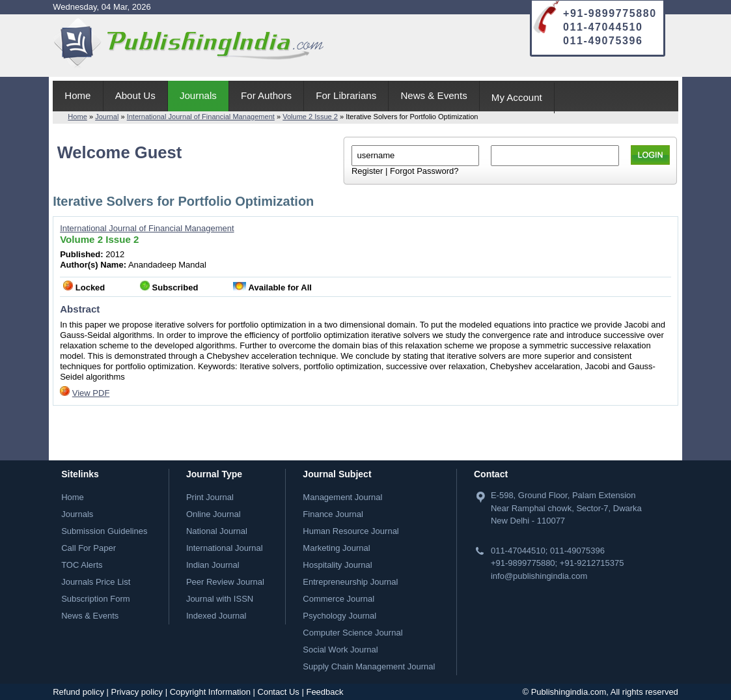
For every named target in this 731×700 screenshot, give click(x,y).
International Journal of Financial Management (201, 117)
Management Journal (342, 497)
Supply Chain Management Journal (369, 666)
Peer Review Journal (225, 582)
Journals (198, 95)
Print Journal (210, 497)
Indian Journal (213, 565)
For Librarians (346, 95)
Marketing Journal (336, 548)
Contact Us (279, 692)
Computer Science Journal (352, 633)
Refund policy (78, 692)
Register (367, 171)
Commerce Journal (338, 599)
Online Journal (214, 514)
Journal (107, 117)
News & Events (434, 95)
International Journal (225, 548)
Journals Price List (96, 582)
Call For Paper (89, 548)
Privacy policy (137, 692)
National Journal (217, 531)
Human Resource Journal (351, 531)
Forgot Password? (424, 171)
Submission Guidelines (104, 531)
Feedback (324, 692)
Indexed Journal (216, 616)
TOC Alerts (82, 565)
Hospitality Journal (337, 565)
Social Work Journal (340, 650)
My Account (517, 97)
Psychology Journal (339, 616)
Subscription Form (95, 599)
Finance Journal (333, 514)
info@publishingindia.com (539, 576)
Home (77, 95)
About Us (135, 95)
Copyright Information (210, 692)
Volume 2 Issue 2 (310, 117)
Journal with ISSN (220, 599)
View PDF (91, 393)
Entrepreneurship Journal (350, 582)
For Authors (266, 95)
